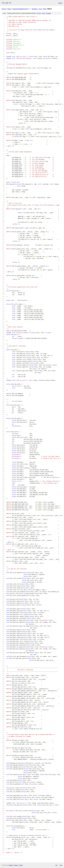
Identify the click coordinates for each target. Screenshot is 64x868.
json (61, 865)
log (43, 13)
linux (9, 9)
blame (48, 13)
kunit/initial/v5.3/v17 (21, 9)
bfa (45, 9)
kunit (4, 9)
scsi (40, 9)
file (39, 13)
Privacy (16, 865)
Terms (21, 865)
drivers (35, 9)
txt (56, 865)
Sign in (60, 3)
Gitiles (11, 865)
